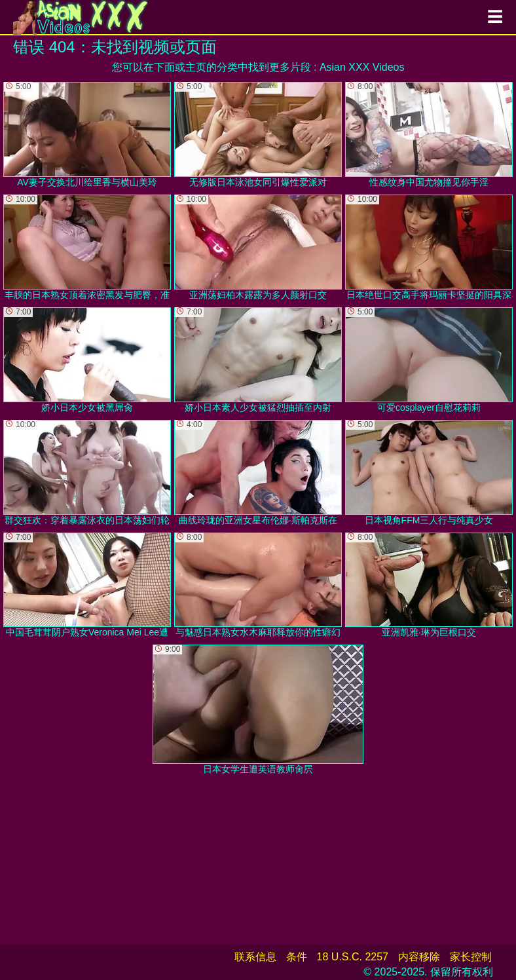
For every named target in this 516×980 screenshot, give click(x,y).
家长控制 (471, 957)
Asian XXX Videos (362, 67)
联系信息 (255, 957)
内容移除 (419, 957)
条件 (297, 957)
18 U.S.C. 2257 (353, 957)
